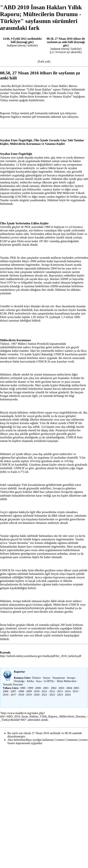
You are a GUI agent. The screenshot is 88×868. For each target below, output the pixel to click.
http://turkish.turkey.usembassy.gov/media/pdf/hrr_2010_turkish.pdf (41, 656)
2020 (37, 695)
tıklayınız (71, 113)
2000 (38, 688)
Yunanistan (59, 678)
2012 (52, 691)
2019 (29, 695)
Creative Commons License (71, 740)
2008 (21, 691)
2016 (6, 695)
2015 (75, 691)
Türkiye (36, 678)
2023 (60, 695)
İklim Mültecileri (67, 681)
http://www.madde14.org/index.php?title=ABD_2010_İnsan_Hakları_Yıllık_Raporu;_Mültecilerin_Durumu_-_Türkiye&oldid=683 (44, 716)
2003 (61, 688)
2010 (37, 691)
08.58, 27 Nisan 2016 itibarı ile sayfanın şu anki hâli (66, 40)
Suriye (47, 678)
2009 (29, 691)
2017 (13, 695)
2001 (46, 688)
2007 (13, 691)
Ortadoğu (19, 681)
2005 (76, 688)
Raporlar (20, 672)
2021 (44, 695)
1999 (30, 688)
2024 (68, 695)
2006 (6, 691)
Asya (39, 681)
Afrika (30, 681)
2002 (54, 688)
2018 (21, 695)
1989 (23, 688)
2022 (52, 695)
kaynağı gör (25, 42)
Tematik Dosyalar (13, 684)
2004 (69, 688)
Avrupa (71, 678)
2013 (60, 691)
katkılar (32, 45)
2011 (44, 691)
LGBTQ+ (49, 681)
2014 (68, 691)
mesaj (22, 45)
